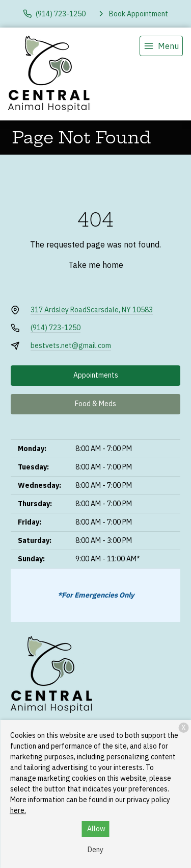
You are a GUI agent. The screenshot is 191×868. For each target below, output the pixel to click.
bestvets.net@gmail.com (71, 345)
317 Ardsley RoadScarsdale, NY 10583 (92, 310)
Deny (95, 850)
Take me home (96, 265)
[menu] (161, 46)
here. (18, 810)
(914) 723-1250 (56, 328)
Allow (96, 829)
